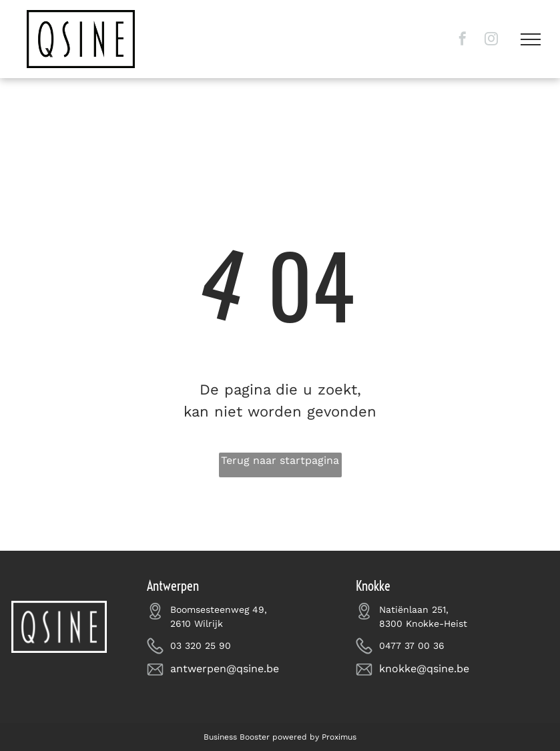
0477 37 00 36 (412, 646)
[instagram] (491, 40)
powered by (296, 737)
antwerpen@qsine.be (225, 669)
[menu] (531, 39)
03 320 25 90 (201, 646)
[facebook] (463, 40)
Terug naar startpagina (280, 460)
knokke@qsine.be (424, 669)
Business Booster (237, 737)
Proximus (339, 737)
